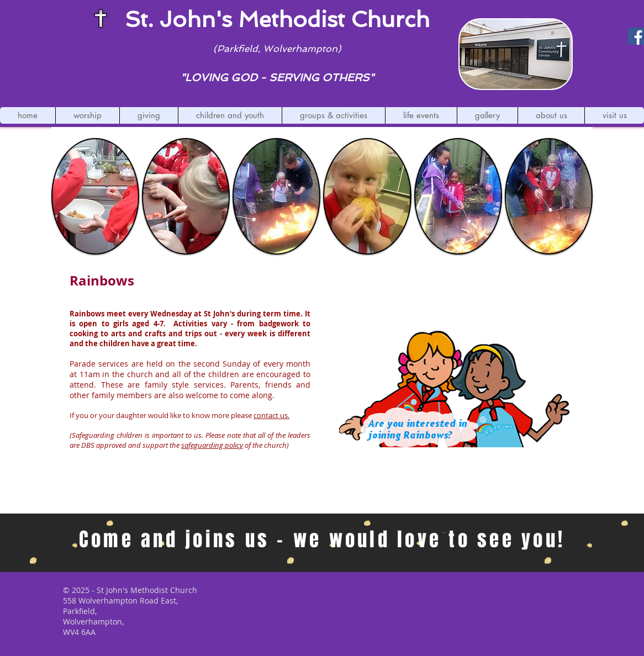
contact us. (271, 415)
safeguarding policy (212, 445)
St (136, 19)
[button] (87, 115)
